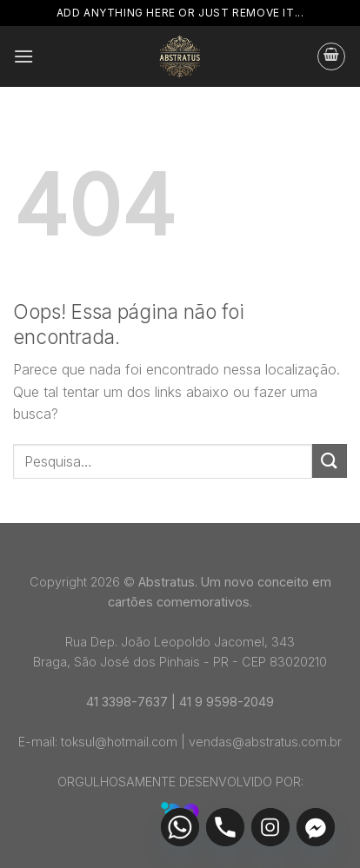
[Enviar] (330, 461)
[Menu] (23, 56)
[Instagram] (270, 827)
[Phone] (225, 827)
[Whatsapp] (180, 827)
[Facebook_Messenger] (316, 827)
